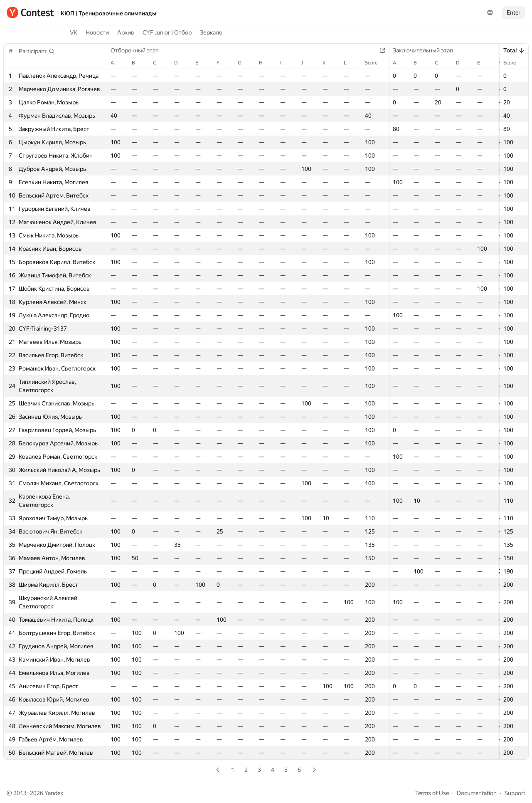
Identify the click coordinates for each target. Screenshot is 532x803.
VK (74, 32)
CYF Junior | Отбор (167, 32)
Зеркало (211, 32)
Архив (126, 32)
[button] (37, 51)
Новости (97, 32)
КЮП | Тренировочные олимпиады (108, 13)
